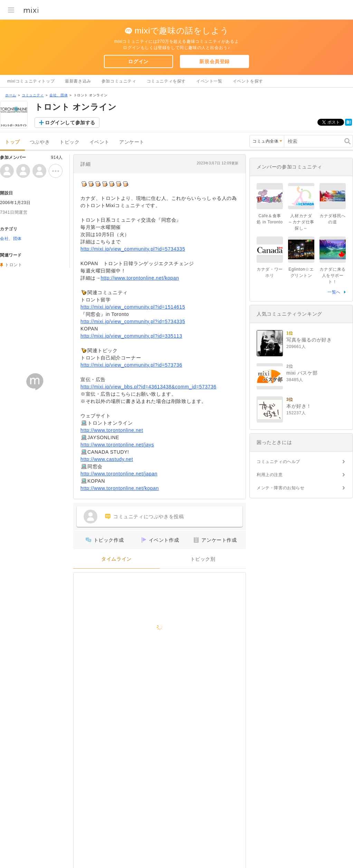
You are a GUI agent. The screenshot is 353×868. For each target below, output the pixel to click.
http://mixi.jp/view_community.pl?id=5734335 (133, 249)
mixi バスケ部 (302, 373)
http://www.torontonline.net (112, 430)
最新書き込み (78, 81)
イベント (99, 142)
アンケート (132, 142)
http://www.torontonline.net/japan (119, 474)
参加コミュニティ (119, 81)
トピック (69, 142)
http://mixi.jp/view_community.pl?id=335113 (131, 336)
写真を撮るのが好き (309, 340)
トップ (12, 142)
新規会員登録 (214, 61)
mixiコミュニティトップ (31, 81)
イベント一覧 (209, 81)
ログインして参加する (70, 123)
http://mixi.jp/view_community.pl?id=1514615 (133, 307)
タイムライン (116, 559)
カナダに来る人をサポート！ (333, 276)
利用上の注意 (270, 475)
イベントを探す (248, 81)
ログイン (138, 61)
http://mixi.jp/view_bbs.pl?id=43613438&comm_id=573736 (149, 387)
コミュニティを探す (166, 81)
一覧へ (334, 292)
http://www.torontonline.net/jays (117, 445)
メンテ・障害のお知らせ (281, 488)
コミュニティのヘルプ (278, 462)
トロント (13, 265)
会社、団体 (59, 95)
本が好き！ (299, 406)
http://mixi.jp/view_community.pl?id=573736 (131, 365)
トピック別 (203, 559)
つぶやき (40, 142)
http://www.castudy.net (107, 459)
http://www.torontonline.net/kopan (140, 278)
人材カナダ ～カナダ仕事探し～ (302, 222)
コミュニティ (33, 95)
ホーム (11, 95)
